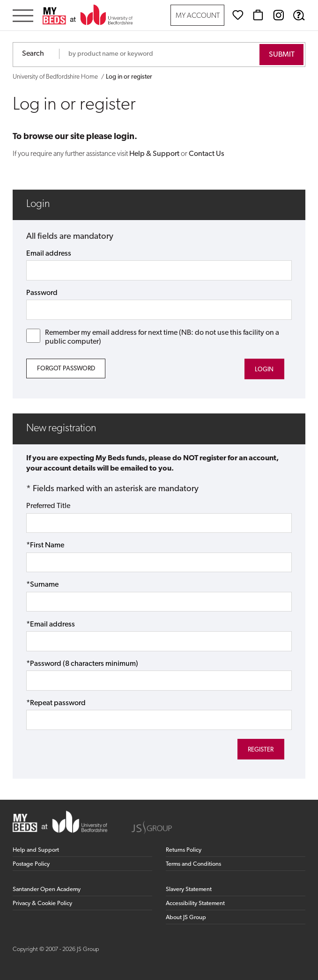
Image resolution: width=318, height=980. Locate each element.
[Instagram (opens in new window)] (279, 15)
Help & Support (154, 154)
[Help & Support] (299, 15)
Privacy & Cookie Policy (42, 903)
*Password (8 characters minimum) (82, 664)
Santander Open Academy (47, 889)
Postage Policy (31, 864)
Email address (49, 254)
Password (42, 293)
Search (33, 54)
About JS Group (186, 917)
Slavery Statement (189, 889)
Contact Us (207, 154)
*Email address (51, 625)
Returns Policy (184, 850)
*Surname (42, 585)
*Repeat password (56, 703)
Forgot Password (66, 369)
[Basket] (258, 15)
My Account (198, 16)
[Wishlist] (238, 15)
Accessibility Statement (195, 903)
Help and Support (36, 850)
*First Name (45, 545)
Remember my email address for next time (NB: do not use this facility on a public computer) (153, 337)
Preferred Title (48, 506)
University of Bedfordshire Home (55, 77)
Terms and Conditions (193, 864)
